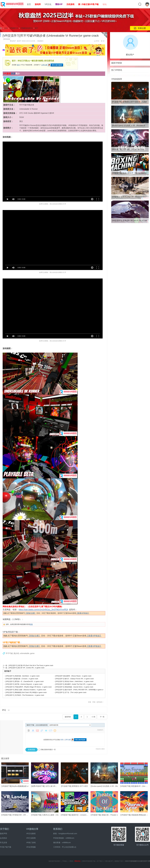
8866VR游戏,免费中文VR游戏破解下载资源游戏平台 (1, 28)
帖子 (37, 28)
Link (42, 731)
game (32, 653)
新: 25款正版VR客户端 (88, 4)
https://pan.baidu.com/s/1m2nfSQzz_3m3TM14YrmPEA (43, 610)
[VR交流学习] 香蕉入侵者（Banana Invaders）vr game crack (26, 690)
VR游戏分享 (32, 829)
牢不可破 (9, 653)
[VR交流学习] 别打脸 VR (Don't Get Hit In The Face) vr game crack (31, 665)
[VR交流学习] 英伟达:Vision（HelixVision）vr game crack (74, 681)
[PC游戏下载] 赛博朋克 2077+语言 (74, 786)
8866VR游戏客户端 (89, 861)
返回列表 (68, 717)
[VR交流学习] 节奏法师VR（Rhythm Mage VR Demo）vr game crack (29, 687)
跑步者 (16, 653)
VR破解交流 (14, 28)
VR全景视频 (31, 847)
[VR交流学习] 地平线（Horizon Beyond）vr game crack (24, 684)
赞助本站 (77, 861)
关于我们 (4, 829)
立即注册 (44, 65)
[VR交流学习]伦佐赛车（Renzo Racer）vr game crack (73, 676)
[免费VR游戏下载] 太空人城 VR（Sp (45, 786)
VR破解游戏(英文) (27, 28)
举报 (94, 702)
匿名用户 (13, 41)
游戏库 (38, 4)
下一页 (102, 717)
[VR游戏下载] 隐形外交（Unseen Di (75, 815)
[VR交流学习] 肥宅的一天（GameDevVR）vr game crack (25, 681)
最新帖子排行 (119, 861)
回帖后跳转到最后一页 (47, 750)
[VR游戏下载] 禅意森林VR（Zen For (134, 786)
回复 (31, 624)
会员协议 (3, 838)
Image (37, 731)
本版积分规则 (100, 749)
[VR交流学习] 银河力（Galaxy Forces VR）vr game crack (74, 679)
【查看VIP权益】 (83, 613)
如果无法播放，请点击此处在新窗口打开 (53, 204)
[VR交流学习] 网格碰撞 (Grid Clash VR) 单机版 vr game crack (26, 692)
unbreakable (24, 653)
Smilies (55, 731)
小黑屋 (71, 861)
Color (33, 731)
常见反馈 (3, 843)
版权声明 (3, 834)
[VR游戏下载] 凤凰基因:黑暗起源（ (134, 815)
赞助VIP (59, 4)
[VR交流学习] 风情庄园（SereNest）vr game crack (22, 676)
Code (50, 731)
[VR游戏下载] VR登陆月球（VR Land (16, 815)
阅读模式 (40, 41)
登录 (18, 65)
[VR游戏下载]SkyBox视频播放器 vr (15, 786)
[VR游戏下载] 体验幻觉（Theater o (104, 815)
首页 (29, 4)
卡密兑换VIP (109, 861)
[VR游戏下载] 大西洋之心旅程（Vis (45, 815)
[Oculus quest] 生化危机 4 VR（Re (104, 786)
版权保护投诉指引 (55, 861)
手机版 (64, 861)
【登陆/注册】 (30, 613)
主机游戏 (70, 4)
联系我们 (58, 829)
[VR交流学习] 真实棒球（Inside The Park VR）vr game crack (76, 684)
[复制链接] (7, 39)
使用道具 (99, 702)
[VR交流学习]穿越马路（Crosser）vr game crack (22, 679)
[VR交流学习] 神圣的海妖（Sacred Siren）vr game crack (74, 687)
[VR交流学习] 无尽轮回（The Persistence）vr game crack (25, 695)
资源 (13, 74)
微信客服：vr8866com (62, 843)
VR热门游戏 (31, 843)
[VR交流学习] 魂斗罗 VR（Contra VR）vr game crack (26, 668)
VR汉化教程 (31, 834)
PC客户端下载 (6, 847)
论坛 (105, 4)
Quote (46, 731)
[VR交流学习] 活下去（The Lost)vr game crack (71, 692)
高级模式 (100, 730)
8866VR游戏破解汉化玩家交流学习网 (138, 861)
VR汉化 (48, 4)
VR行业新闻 (31, 838)
